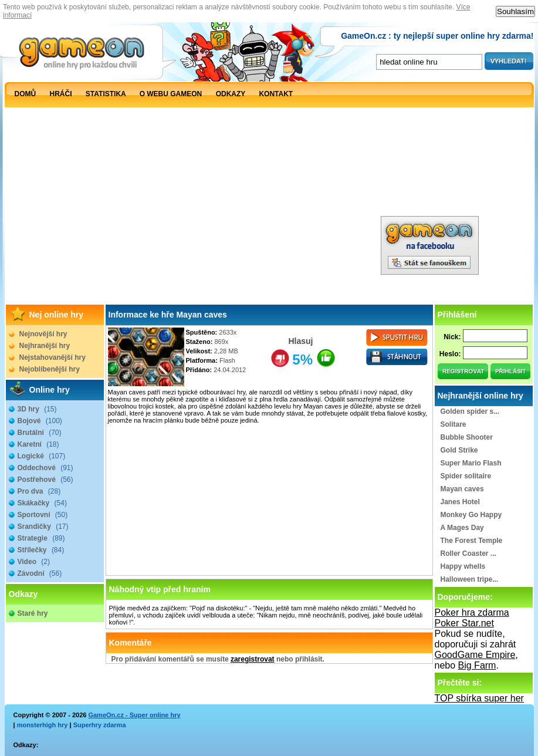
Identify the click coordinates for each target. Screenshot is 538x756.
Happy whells (463, 566)
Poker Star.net (464, 623)
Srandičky (43, 526)
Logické (42, 456)
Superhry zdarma (100, 725)
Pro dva (39, 491)
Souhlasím (515, 11)
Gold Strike (459, 450)
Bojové (40, 421)
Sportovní (43, 515)
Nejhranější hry (45, 346)
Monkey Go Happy (471, 515)
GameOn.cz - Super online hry (134, 715)
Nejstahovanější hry (53, 357)
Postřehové (45, 480)
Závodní (40, 573)
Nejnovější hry (43, 334)
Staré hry (33, 613)
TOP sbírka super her (479, 698)
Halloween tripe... (470, 579)
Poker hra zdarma (472, 612)
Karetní (38, 444)
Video (34, 562)
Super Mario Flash (471, 463)
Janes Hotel (460, 502)
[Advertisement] (220, 193)
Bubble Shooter (467, 437)
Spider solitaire (466, 476)
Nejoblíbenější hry (50, 369)
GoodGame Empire (475, 655)
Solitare (454, 424)
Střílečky (41, 550)
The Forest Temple (472, 541)
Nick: (452, 337)
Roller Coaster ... (468, 553)
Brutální (40, 433)
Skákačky (42, 503)
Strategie (41, 538)
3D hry (37, 409)
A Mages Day (462, 528)
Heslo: (450, 354)
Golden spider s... (470, 411)
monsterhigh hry (43, 725)
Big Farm (477, 665)
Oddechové (45, 468)
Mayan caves (462, 489)
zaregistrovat (253, 659)
